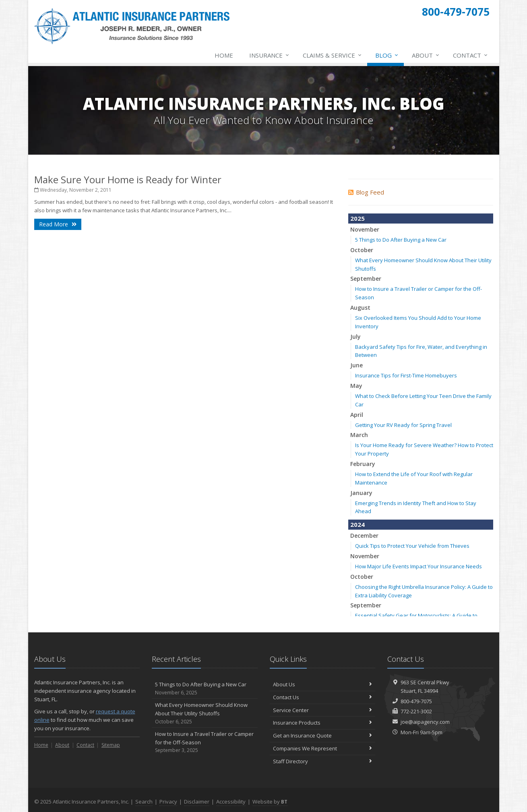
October (362, 250)
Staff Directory (323, 761)
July (355, 337)
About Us (323, 684)
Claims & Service (333, 55)
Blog (387, 55)
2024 (358, 524)
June (356, 365)
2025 (358, 218)
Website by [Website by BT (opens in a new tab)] (270, 802)
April (357, 415)
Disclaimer (197, 802)
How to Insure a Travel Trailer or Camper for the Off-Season (205, 742)
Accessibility (231, 802)
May (356, 386)
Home (224, 55)
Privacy (168, 802)
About (426, 55)
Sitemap (111, 745)
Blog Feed (366, 192)
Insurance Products (323, 723)
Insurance (270, 55)
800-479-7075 (416, 701)
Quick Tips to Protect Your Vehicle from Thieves (412, 546)
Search (144, 802)
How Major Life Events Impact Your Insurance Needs (418, 566)
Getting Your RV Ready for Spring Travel (403, 425)
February (363, 464)
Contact (471, 55)
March (359, 435)
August (360, 308)
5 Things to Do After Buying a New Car (401, 240)
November (365, 229)
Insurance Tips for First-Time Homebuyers (406, 375)
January (361, 493)
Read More (58, 224)
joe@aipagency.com (425, 722)
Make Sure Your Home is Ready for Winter (128, 179)
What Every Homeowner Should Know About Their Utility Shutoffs (205, 713)
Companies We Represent (323, 748)
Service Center (323, 710)
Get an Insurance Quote (323, 735)
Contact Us (323, 697)
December (364, 535)
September (366, 279)
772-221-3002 (416, 711)
